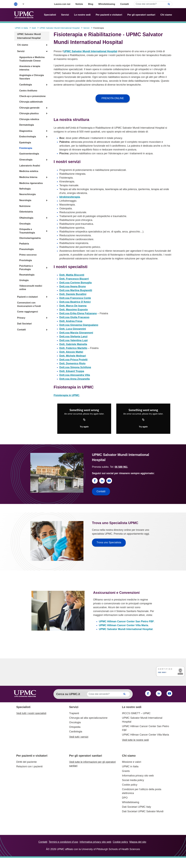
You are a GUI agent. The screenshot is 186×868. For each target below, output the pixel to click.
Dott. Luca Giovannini (73, 329)
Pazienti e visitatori (27, 297)
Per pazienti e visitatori (109, 15)
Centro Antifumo (28, 91)
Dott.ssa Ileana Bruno (73, 286)
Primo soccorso (28, 255)
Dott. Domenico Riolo (72, 363)
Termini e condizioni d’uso (63, 842)
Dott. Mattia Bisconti (72, 275)
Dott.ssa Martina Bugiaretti (76, 290)
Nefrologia (25, 189)
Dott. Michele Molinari (73, 356)
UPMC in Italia (130, 766)
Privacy (21, 318)
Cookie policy (130, 785)
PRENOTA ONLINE (113, 98)
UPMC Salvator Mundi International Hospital (90, 51)
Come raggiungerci (28, 312)
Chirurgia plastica (29, 113)
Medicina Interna (28, 177)
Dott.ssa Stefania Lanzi (73, 337)
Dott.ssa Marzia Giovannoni (76, 333)
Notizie (79, 4)
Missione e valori (132, 762)
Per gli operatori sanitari (141, 15)
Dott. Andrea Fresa (71, 321)
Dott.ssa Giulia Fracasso (74, 317)
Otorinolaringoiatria (30, 238)
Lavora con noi (62, 4)
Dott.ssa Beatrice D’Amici (75, 302)
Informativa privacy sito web (138, 776)
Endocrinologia (28, 137)
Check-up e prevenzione (32, 96)
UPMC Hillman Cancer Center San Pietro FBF (126, 621)
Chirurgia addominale (31, 102)
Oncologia (25, 224)
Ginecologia (26, 160)
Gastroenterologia (29, 154)
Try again (84, 427)
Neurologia (25, 200)
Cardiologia (26, 85)
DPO (125, 798)
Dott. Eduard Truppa (72, 371)
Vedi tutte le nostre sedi (135, 740)
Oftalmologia (26, 218)
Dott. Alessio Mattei (71, 352)
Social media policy (133, 780)
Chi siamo (166, 15)
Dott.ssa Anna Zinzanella (75, 379)
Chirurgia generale (29, 108)
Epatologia (25, 143)
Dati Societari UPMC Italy (136, 807)
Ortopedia (75, 727)
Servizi (65, 15)
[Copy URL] (84, 420)
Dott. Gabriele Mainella (73, 344)
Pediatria (24, 244)
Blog (91, 4)
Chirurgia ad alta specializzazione (88, 718)
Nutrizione (25, 206)
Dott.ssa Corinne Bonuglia (76, 283)
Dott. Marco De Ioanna (73, 306)
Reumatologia (27, 275)
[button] (21, 4)
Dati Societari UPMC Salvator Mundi (143, 811)
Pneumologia (26, 249)
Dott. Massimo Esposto (74, 310)
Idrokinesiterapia (70, 197)
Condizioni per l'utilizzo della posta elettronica (142, 791)
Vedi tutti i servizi (79, 737)
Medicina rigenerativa (31, 183)
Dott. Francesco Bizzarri (74, 279)
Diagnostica (26, 131)
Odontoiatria (26, 212)
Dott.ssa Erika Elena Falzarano (78, 313)
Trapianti (74, 713)
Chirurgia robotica (29, 119)
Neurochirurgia (27, 194)
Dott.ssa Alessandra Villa (75, 375)
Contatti (125, 4)
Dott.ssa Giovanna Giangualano (79, 325)
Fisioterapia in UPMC (67, 395)
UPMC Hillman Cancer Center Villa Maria (123, 625)
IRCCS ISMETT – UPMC (136, 713)
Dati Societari (24, 324)
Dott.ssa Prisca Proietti (73, 360)
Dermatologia (27, 125)
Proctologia (26, 260)
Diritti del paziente (26, 762)
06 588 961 (121, 467)
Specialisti (50, 15)
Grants (126, 771)
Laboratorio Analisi (30, 166)
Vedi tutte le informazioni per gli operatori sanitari (92, 764)
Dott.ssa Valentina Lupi (74, 340)
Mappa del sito (138, 842)
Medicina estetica (29, 171)
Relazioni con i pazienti (29, 766)
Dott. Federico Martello (73, 348)
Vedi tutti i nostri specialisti (31, 713)
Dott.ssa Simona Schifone (75, 367)
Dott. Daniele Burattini (73, 294)
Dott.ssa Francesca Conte (75, 298)
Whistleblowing (107, 4)
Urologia (24, 280)
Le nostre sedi (82, 15)
